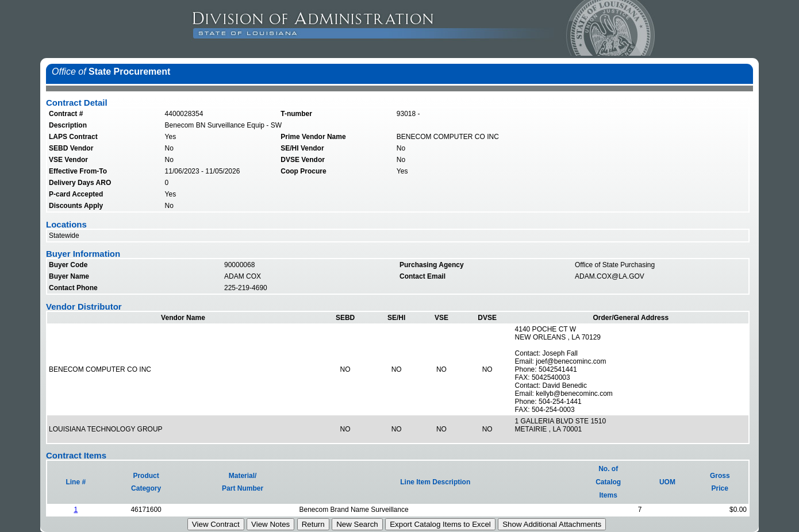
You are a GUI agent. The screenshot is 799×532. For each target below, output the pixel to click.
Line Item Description (435, 482)
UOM (667, 482)
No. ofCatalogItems (608, 482)
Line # (76, 482)
